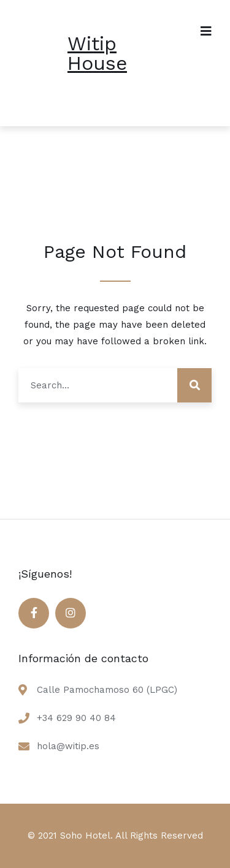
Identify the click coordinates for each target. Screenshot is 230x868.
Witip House (97, 53)
